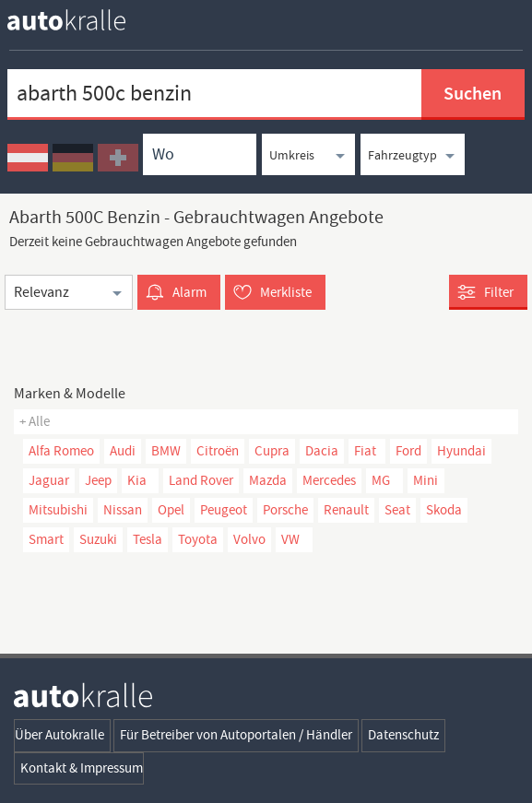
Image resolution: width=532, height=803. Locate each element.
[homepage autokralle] (81, 20)
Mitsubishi (58, 510)
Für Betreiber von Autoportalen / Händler (236, 735)
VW (290, 539)
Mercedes (329, 480)
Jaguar (49, 480)
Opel (171, 510)
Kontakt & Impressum (82, 768)
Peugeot (224, 510)
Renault (346, 510)
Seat (397, 510)
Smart (46, 539)
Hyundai (461, 451)
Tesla (148, 539)
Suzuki (98, 539)
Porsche (285, 510)
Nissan (123, 510)
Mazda (268, 480)
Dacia (322, 451)
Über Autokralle (59, 735)
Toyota (198, 539)
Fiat (365, 451)
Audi (123, 451)
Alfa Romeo (61, 451)
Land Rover (201, 480)
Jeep (98, 480)
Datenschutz (403, 735)
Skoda (444, 510)
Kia (137, 480)
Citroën (218, 451)
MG (381, 480)
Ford (408, 451)
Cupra (272, 451)
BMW (166, 451)
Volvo (249, 539)
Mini (426, 480)
